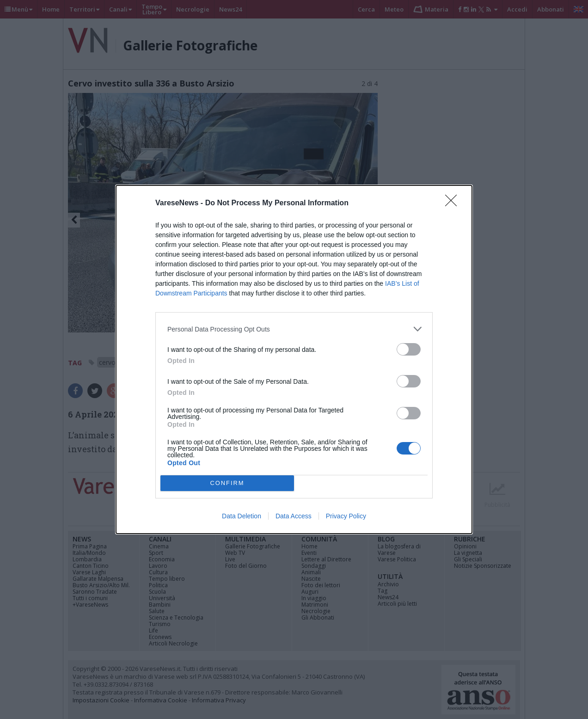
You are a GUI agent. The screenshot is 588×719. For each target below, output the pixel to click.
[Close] (454, 203)
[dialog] (294, 359)
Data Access (294, 516)
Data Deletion (242, 516)
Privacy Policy (346, 516)
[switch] (409, 349)
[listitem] (294, 329)
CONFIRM (227, 483)
